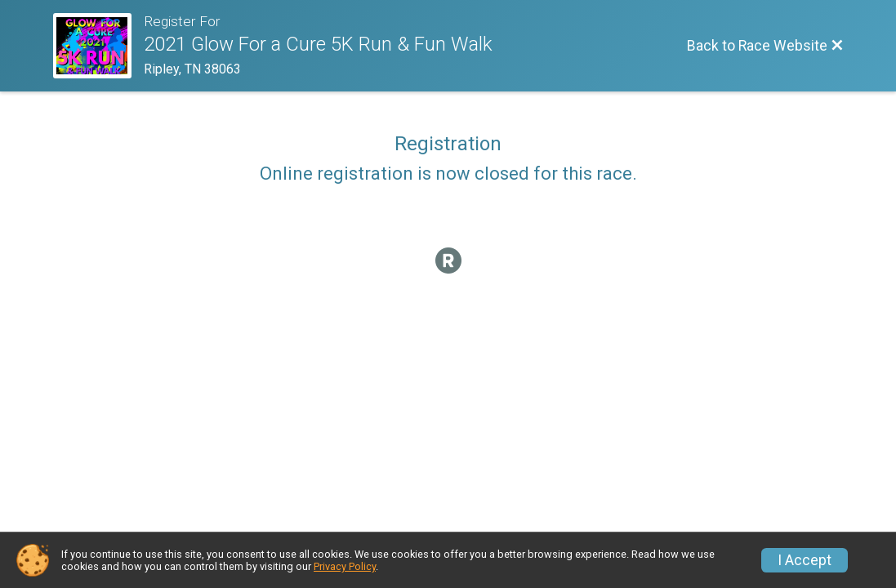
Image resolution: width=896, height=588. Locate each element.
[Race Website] (98, 46)
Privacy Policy (345, 566)
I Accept (805, 560)
